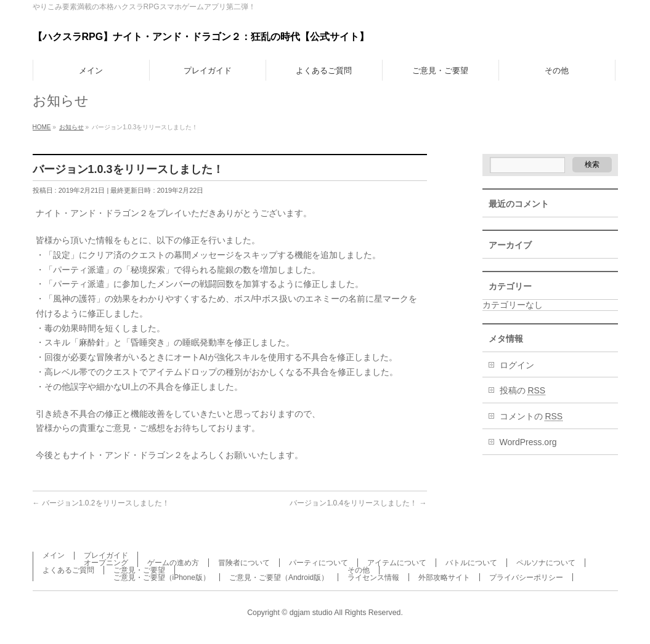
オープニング (106, 563)
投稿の (523, 390)
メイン (54, 555)
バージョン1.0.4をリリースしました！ (358, 503)
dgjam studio (311, 613)
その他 (359, 570)
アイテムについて (397, 563)
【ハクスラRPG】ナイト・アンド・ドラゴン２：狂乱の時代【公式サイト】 (201, 37)
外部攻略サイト (444, 578)
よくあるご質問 (68, 570)
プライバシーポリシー (526, 578)
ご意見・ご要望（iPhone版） (162, 578)
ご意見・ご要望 (139, 570)
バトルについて (471, 563)
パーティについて (319, 563)
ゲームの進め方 (173, 563)
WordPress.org (528, 442)
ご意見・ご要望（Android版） (279, 578)
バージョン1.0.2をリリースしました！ (101, 503)
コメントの (531, 416)
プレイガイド (106, 555)
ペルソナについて (546, 563)
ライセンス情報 (373, 578)
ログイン (517, 365)
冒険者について (244, 563)
